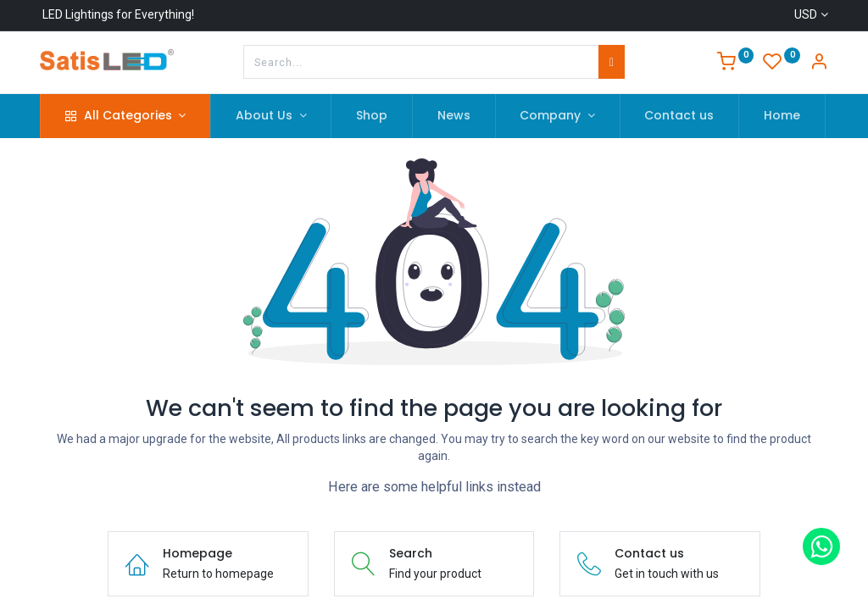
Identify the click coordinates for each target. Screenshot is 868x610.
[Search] (612, 62)
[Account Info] (819, 64)
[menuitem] (372, 116)
